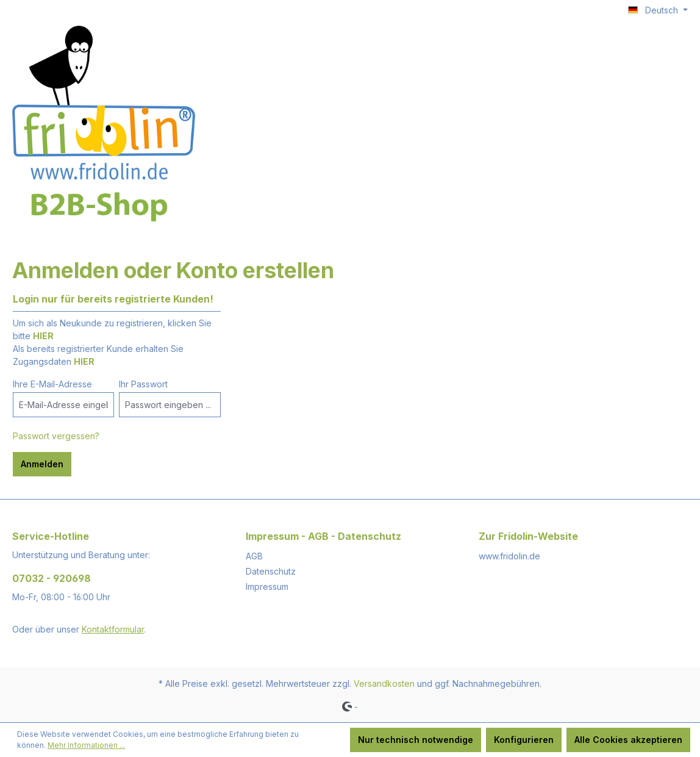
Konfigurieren (524, 740)
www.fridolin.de (509, 556)
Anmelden (42, 464)
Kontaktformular (113, 629)
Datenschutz (271, 571)
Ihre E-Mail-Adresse (52, 384)
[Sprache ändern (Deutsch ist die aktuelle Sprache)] (658, 10)
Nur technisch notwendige (416, 740)
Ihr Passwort (143, 384)
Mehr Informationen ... (86, 745)
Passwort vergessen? (56, 436)
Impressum (267, 587)
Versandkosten (384, 683)
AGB (254, 556)
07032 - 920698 (52, 578)
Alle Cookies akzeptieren (628, 740)
